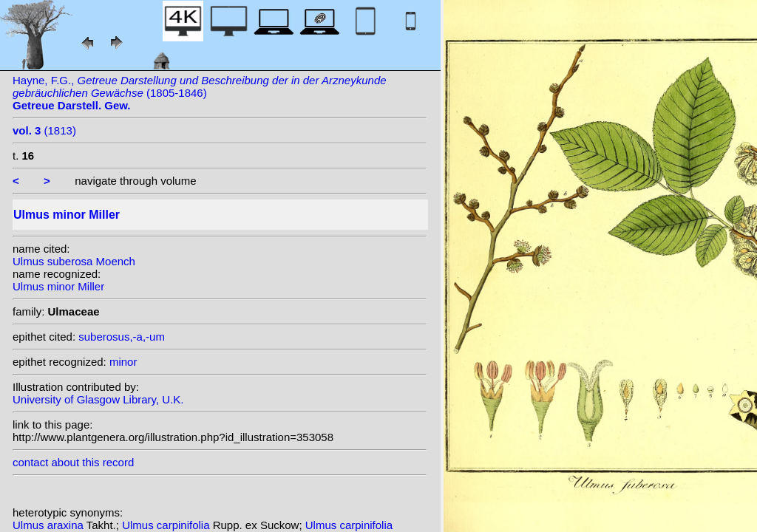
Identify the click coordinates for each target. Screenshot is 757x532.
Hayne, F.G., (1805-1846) (200, 93)
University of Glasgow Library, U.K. (98, 399)
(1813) (44, 130)
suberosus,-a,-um (122, 337)
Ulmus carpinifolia (167, 525)
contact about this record (73, 462)
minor (123, 362)
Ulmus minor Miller (58, 286)
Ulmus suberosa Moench (74, 261)
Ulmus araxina (50, 525)
